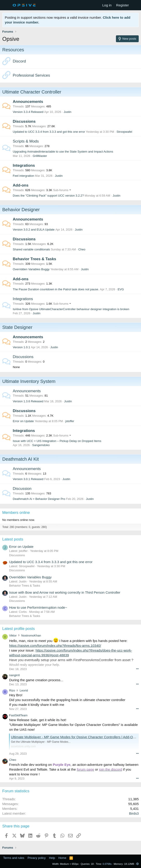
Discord (19, 61)
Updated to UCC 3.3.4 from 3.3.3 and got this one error (49, 132)
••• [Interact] (137, 669)
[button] (137, 864)
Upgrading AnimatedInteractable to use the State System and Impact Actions (63, 152)
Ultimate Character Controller (32, 92)
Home (62, 858)
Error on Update (23, 421)
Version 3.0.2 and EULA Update (34, 230)
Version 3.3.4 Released (28, 112)
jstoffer (70, 421)
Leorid (24, 690)
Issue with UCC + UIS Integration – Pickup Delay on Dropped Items (57, 441)
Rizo (12, 690)
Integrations (24, 165)
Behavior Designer (21, 210)
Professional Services (31, 75)
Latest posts (13, 539)
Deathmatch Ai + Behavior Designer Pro (39, 499)
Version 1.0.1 (21, 347)
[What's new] (136, 5)
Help (52, 858)
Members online (16, 513)
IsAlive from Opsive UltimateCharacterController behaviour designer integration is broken (71, 309)
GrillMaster (40, 156)
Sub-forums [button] (61, 190)
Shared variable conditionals (31, 249)
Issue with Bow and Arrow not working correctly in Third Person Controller (65, 592)
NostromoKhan (31, 635)
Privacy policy (37, 858)
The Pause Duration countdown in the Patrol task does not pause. (56, 289)
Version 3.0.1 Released (28, 479)
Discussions (24, 121)
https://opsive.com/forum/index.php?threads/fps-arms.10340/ (55, 646)
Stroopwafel (124, 132)
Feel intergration (23, 176)
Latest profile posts (19, 629)
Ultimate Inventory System (29, 381)
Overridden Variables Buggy (31, 269)
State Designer (17, 327)
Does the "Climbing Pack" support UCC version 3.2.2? (48, 196)
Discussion (22, 489)
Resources (13, 50)
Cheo (82, 249)
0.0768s (107, 864)
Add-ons (21, 185)
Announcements (28, 102)
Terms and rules (14, 858)
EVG (121, 289)
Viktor (13, 635)
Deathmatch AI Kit (21, 459)
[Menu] (6, 5)
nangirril (14, 675)
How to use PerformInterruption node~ (38, 607)
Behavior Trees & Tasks (35, 259)
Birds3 (134, 813)
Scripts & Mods (26, 141)
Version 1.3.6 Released (28, 401)
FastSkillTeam (18, 715)
